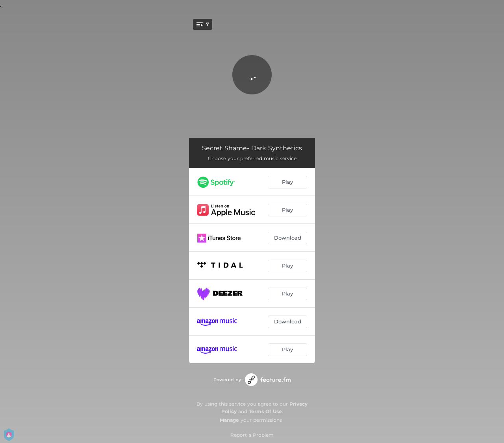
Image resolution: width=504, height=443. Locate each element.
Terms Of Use (265, 411)
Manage (229, 420)
